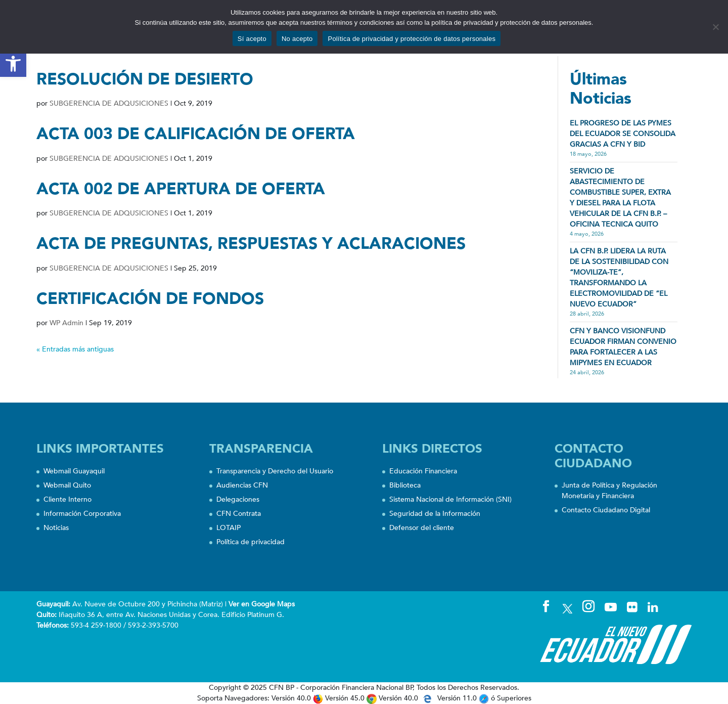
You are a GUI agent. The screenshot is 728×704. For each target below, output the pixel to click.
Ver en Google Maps (262, 604)
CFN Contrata (239, 514)
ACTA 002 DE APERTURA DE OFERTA (181, 189)
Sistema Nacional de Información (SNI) (450, 499)
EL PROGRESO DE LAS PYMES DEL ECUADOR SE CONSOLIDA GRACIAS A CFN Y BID (623, 134)
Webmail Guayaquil (74, 471)
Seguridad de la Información (435, 514)
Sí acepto (252, 39)
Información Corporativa (82, 514)
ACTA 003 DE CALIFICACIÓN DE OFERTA (196, 134)
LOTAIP (229, 528)
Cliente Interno (67, 499)
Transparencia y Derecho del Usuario (275, 471)
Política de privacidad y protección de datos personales (412, 39)
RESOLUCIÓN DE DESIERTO (145, 79)
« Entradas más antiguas (75, 349)
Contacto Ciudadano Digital (606, 510)
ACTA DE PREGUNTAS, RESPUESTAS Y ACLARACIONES (251, 244)
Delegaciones (238, 499)
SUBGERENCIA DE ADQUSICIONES (109, 103)
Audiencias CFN (242, 485)
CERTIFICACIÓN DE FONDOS (150, 299)
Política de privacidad (251, 542)
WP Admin (66, 323)
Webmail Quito (67, 485)
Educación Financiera (423, 471)
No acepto (297, 39)
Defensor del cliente (422, 528)
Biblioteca (405, 485)
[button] (13, 64)
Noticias (56, 528)
